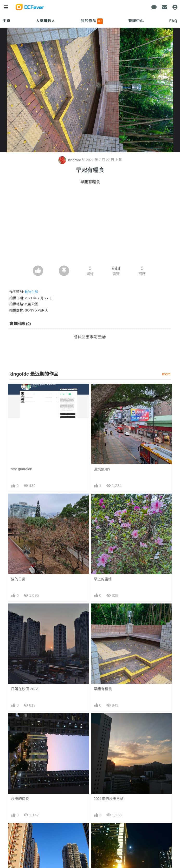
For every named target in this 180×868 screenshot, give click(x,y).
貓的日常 (18, 579)
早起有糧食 (103, 689)
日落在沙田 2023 (25, 689)
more (166, 374)
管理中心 (136, 21)
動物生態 (31, 292)
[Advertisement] (90, 227)
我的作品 (92, 21)
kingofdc (70, 160)
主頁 (7, 21)
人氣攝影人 (46, 21)
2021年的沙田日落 (109, 799)
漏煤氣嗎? (102, 469)
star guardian (22, 469)
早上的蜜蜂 (103, 579)
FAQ (173, 21)
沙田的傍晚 (20, 799)
